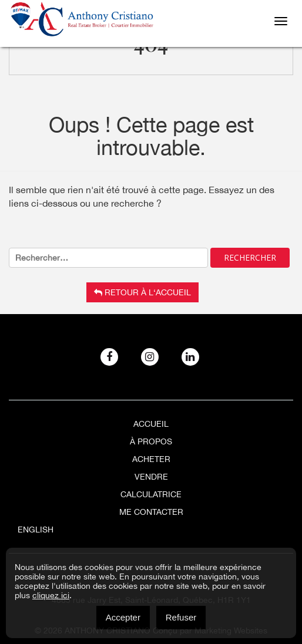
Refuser (181, 617)
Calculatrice (151, 494)
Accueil (151, 424)
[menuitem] (151, 530)
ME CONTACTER (151, 512)
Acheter (151, 459)
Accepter (123, 617)
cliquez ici (51, 595)
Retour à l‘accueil (142, 292)
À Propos (151, 441)
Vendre (151, 477)
